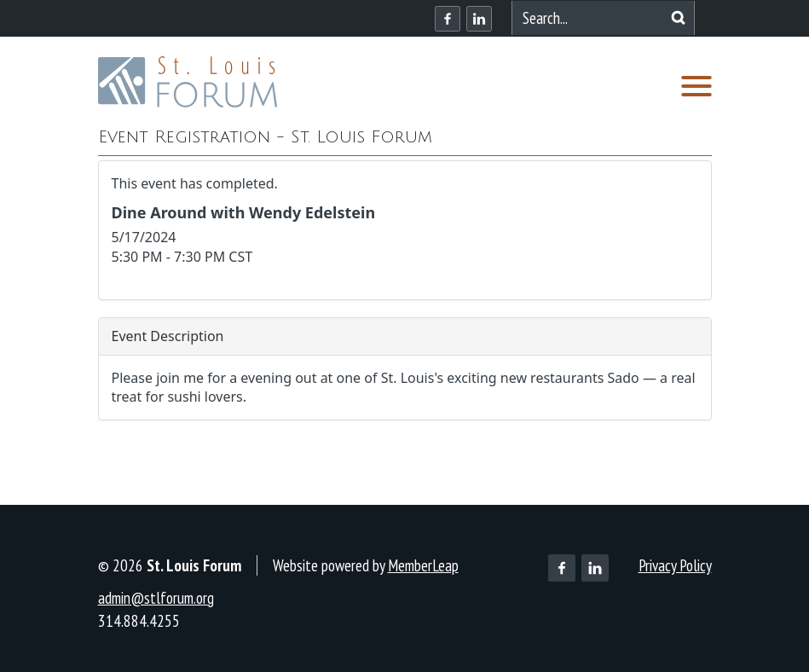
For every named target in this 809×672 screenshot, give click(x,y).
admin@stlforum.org (156, 598)
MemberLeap (423, 565)
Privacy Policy (675, 565)
